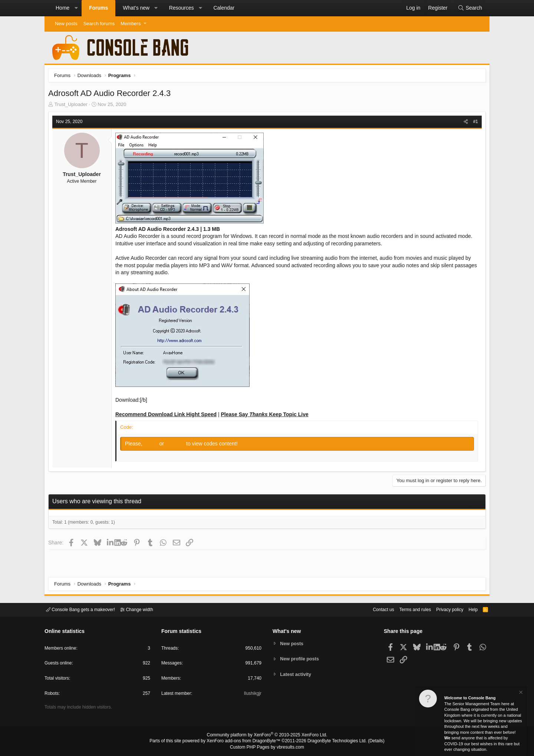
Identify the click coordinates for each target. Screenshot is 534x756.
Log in (154, 445)
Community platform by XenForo (267, 736)
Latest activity (297, 675)
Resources (182, 8)
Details (367, 742)
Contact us (372, 609)
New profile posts (301, 659)
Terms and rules (406, 609)
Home (62, 8)
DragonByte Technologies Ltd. (331, 742)
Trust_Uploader (73, 106)
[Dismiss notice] (520, 693)
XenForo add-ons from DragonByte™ (245, 742)
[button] (76, 8)
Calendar (224, 8)
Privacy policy (443, 609)
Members (131, 24)
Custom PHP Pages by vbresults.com (267, 747)
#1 (474, 123)
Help (469, 609)
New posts (66, 24)
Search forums (99, 24)
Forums (98, 8)
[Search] (470, 8)
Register (178, 445)
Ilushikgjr (252, 695)
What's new (136, 8)
